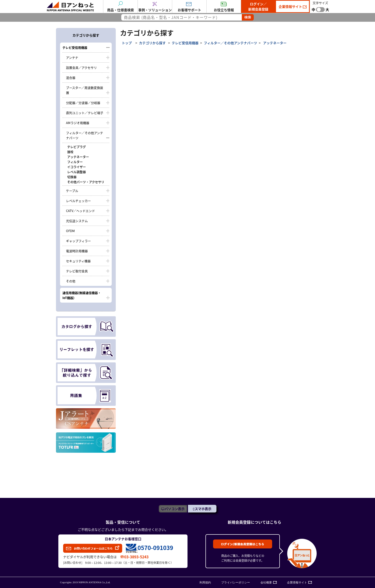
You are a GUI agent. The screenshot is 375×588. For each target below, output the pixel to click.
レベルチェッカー (78, 201)
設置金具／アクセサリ (81, 68)
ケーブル (72, 191)
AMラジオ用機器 (78, 123)
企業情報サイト (291, 6)
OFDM (70, 231)
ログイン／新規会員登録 (258, 6)
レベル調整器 (77, 172)
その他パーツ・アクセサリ (86, 182)
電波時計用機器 (77, 251)
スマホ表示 (203, 509)
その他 (71, 281)
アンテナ (72, 57)
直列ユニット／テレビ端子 (85, 113)
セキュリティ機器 (78, 261)
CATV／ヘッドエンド (80, 211)
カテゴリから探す (152, 43)
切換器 (72, 177)
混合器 (71, 78)
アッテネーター (78, 157)
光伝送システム (77, 221)
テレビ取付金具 (77, 271)
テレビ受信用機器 (75, 47)
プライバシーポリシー (236, 583)
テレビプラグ (77, 147)
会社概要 (266, 583)
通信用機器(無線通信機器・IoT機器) (82, 295)
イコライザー (77, 167)
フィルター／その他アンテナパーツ (85, 135)
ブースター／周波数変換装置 (85, 90)
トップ (127, 43)
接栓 (70, 152)
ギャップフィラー (78, 241)
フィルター (75, 162)
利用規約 (205, 583)
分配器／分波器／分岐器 (83, 103)
